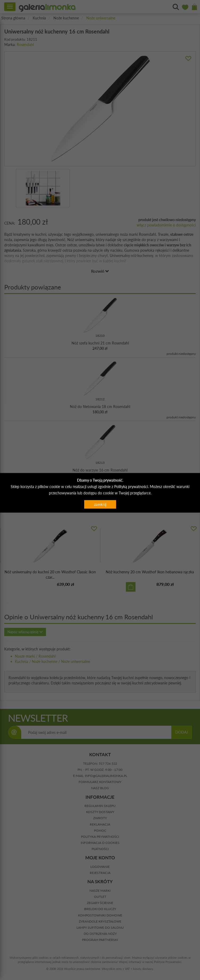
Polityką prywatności (131, 486)
